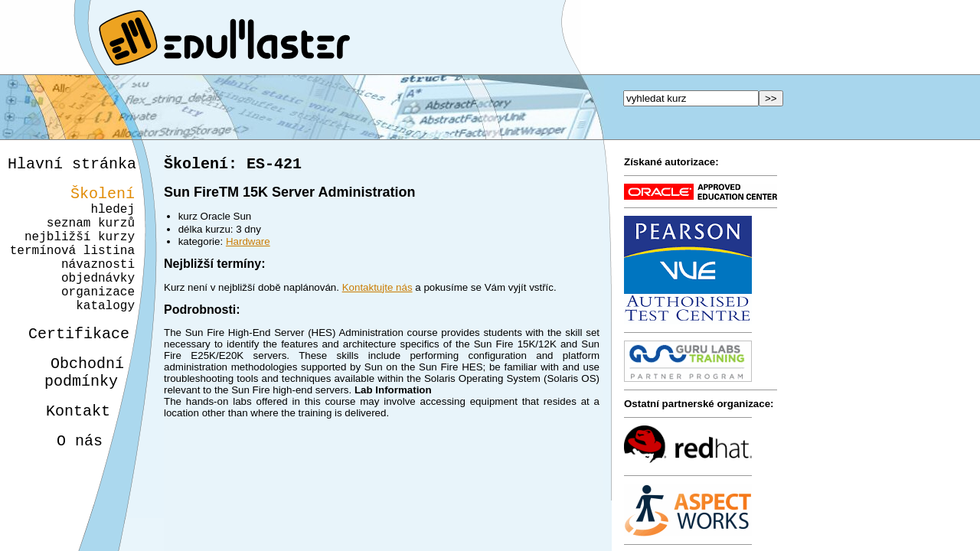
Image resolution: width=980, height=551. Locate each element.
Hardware (248, 245)
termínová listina (72, 268)
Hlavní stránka (72, 166)
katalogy (100, 335)
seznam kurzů (91, 234)
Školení (103, 199)
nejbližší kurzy (80, 251)
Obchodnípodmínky (75, 409)
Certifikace (70, 366)
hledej (113, 217)
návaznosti (98, 285)
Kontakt (66, 453)
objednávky (98, 302)
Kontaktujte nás (377, 290)
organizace (96, 318)
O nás (66, 486)
